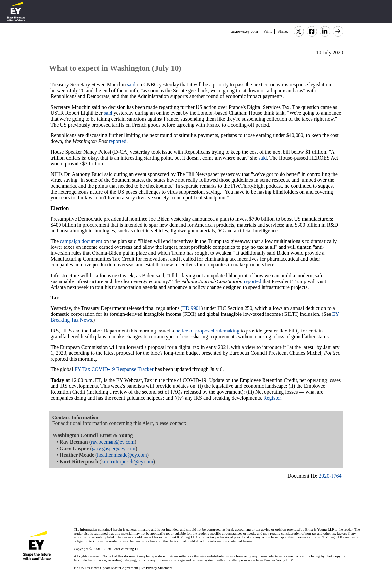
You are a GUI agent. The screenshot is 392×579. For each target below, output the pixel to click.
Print (268, 31)
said (131, 85)
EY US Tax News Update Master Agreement (106, 568)
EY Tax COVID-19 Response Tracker (114, 369)
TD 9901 (192, 308)
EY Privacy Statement (156, 568)
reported (118, 141)
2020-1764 (330, 476)
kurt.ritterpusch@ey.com (127, 461)
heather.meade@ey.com (122, 455)
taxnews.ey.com (244, 31)
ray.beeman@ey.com (113, 442)
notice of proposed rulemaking (207, 331)
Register (272, 398)
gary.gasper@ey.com (114, 448)
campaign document (81, 241)
